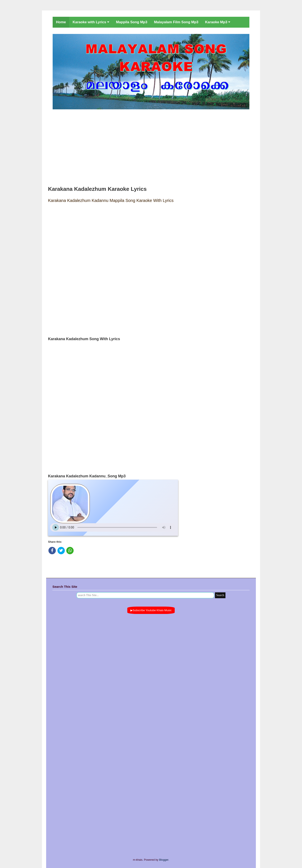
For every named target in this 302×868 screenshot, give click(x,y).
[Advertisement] (151, 146)
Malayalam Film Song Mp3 (176, 22)
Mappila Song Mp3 (132, 22)
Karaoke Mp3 (218, 22)
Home (61, 22)
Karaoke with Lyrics (91, 22)
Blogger (164, 860)
